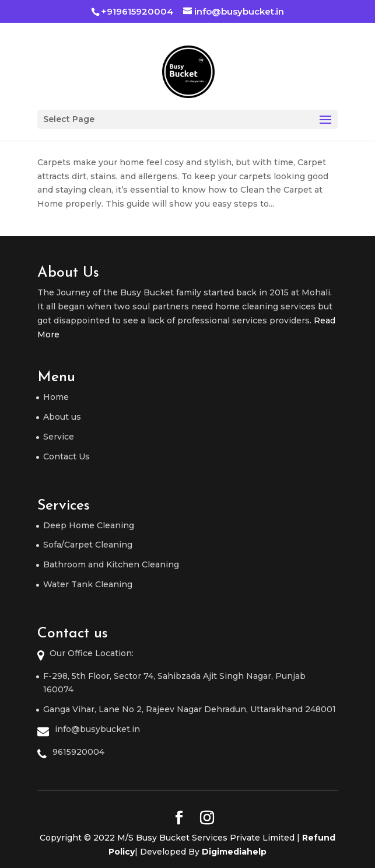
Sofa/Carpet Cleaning (88, 545)
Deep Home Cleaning (89, 525)
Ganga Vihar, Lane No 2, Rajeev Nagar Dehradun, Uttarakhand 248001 (190, 709)
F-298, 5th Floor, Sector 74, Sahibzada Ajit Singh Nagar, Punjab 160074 (174, 683)
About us (62, 417)
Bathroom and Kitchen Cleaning (111, 564)
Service (59, 437)
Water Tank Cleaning (88, 584)
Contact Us (66, 456)
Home (56, 397)
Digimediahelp (234, 852)
